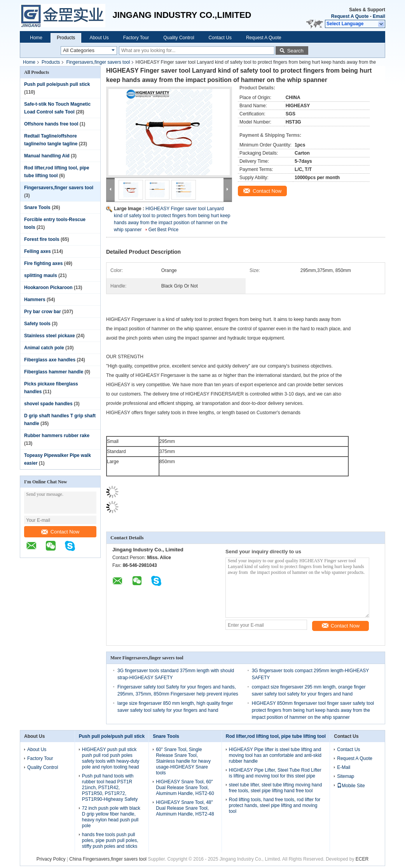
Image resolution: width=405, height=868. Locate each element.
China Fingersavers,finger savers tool (108, 859)
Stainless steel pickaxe (50, 336)
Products (66, 38)
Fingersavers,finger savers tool (98, 62)
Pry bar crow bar (43, 312)
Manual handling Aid (47, 156)
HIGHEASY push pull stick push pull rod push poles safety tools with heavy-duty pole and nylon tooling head (111, 758)
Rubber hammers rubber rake (57, 436)
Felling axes (38, 251)
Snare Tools (37, 207)
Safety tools (37, 324)
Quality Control (179, 38)
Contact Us (220, 38)
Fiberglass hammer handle (54, 372)
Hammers (35, 300)
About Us (99, 38)
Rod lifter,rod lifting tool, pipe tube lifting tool (276, 736)
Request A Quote (350, 16)
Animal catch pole (44, 348)
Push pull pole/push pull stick (57, 84)
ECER (362, 859)
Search (295, 51)
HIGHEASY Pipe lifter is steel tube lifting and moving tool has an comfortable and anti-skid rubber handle (275, 755)
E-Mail (344, 767)
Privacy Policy (51, 859)
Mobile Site (351, 786)
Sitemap (346, 776)
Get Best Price (163, 230)
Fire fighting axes (43, 263)
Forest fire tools (42, 239)
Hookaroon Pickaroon (48, 288)
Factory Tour (136, 38)
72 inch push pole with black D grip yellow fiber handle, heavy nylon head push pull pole (111, 817)
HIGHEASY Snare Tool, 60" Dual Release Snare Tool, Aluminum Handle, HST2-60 (185, 788)
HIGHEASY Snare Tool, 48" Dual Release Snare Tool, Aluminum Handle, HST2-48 (185, 808)
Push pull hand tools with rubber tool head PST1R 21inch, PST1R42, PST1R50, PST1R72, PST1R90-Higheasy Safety (110, 788)
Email (379, 16)
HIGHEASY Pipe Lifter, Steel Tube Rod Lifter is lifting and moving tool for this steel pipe (275, 773)
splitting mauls (41, 275)
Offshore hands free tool (51, 124)
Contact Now (60, 532)
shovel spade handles (48, 404)
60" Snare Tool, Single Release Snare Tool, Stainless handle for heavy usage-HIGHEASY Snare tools (183, 761)
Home (36, 38)
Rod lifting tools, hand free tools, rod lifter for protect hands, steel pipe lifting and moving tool (275, 805)
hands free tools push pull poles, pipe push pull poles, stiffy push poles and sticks (110, 840)
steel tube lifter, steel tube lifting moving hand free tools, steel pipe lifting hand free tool (275, 788)
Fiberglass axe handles (50, 360)
